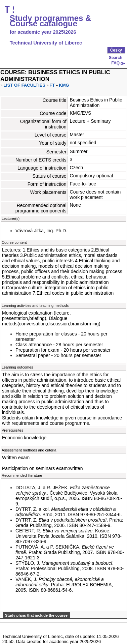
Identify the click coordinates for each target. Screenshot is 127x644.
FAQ (115, 63)
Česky (116, 50)
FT (52, 85)
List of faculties (24, 85)
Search (116, 58)
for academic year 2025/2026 (43, 32)
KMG (64, 85)
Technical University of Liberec (46, 43)
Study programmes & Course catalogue (51, 21)
